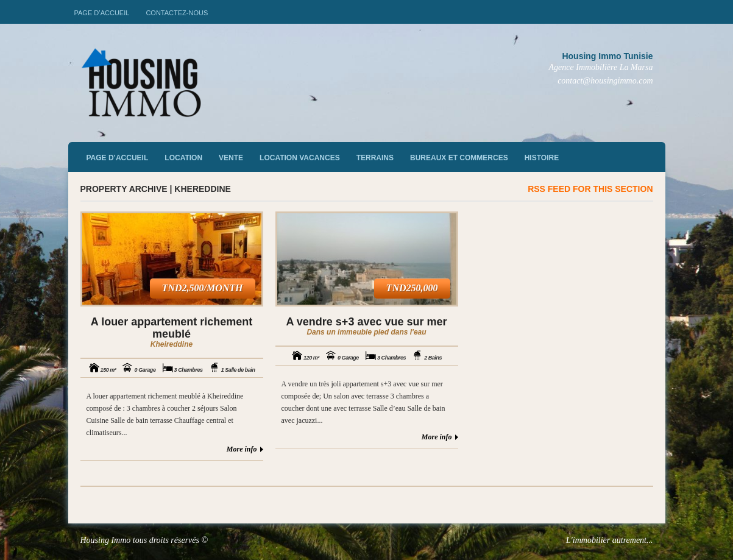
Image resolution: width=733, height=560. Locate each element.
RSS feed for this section (590, 189)
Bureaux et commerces (459, 158)
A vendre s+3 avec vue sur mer (367, 322)
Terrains (375, 158)
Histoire (542, 158)
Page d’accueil (102, 13)
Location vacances (300, 158)
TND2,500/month (203, 288)
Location (183, 158)
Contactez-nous (177, 13)
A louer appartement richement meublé (172, 328)
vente (231, 158)
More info (242, 449)
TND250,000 (412, 288)
